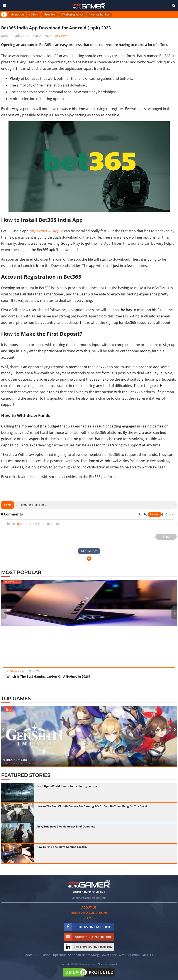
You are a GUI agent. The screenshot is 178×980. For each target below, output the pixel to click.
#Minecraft (17, 14)
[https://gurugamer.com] (89, 884)
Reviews (61, 36)
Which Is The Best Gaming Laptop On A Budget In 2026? (48, 676)
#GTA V (34, 14)
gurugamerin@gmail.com (91, 898)
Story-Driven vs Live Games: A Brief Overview (66, 827)
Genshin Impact (15, 760)
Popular (170, 514)
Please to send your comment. (33, 524)
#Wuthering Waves (72, 14)
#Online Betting (34, 505)
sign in (21, 524)
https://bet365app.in (46, 231)
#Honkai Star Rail (99, 14)
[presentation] (16, 505)
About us (89, 907)
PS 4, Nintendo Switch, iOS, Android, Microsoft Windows (32, 763)
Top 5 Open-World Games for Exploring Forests (67, 786)
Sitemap (89, 918)
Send (166, 537)
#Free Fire (49, 14)
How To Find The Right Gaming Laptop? (62, 847)
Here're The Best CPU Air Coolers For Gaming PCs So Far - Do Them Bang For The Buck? (92, 806)
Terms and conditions (89, 913)
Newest (155, 514)
